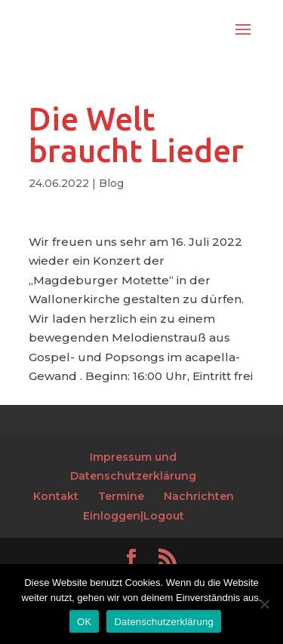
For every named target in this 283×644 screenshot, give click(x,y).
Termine (121, 496)
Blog (111, 183)
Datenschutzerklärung (163, 622)
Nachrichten (199, 496)
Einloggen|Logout (134, 516)
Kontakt (56, 496)
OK (84, 622)
